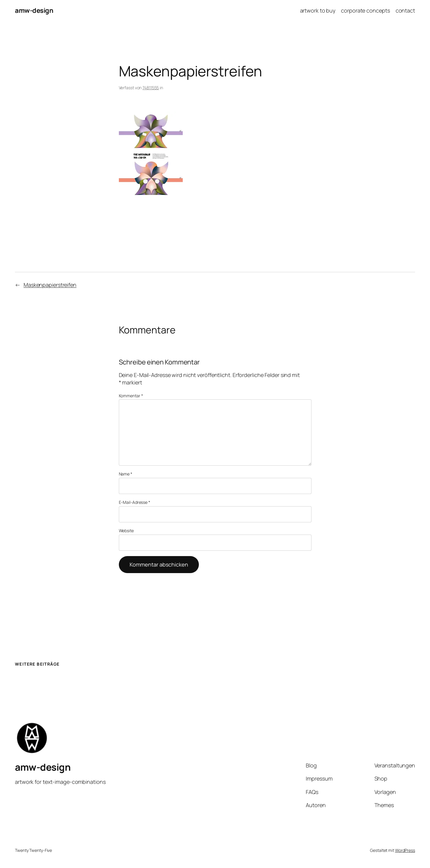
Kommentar (131, 396)
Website (126, 531)
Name (126, 474)
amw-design (34, 10)
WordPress (405, 850)
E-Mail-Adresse (135, 502)
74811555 (151, 88)
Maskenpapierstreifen (50, 285)
